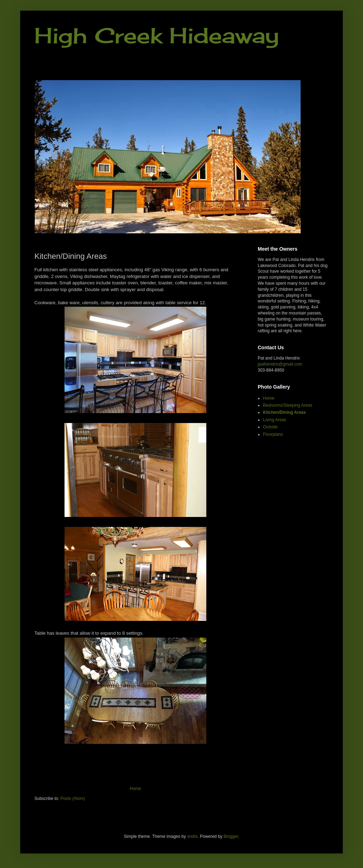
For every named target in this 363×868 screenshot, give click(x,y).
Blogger (231, 836)
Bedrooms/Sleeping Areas (288, 405)
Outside (270, 427)
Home (135, 789)
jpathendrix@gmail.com (280, 364)
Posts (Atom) (72, 799)
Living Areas (275, 420)
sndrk (192, 836)
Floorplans (273, 434)
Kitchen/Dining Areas (284, 412)
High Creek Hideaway (157, 35)
